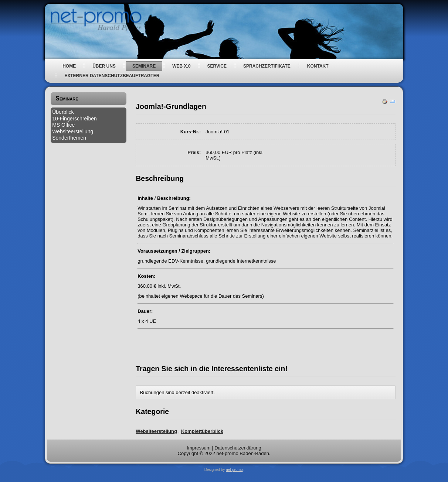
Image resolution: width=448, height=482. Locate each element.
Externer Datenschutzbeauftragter (112, 76)
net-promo (234, 470)
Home (69, 66)
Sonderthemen (69, 138)
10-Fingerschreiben (74, 119)
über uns (104, 66)
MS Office (63, 125)
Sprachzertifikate (267, 66)
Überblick (63, 112)
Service (217, 66)
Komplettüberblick (202, 431)
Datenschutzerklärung (238, 448)
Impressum (198, 448)
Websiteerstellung (73, 131)
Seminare (144, 66)
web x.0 (181, 66)
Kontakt (318, 66)
